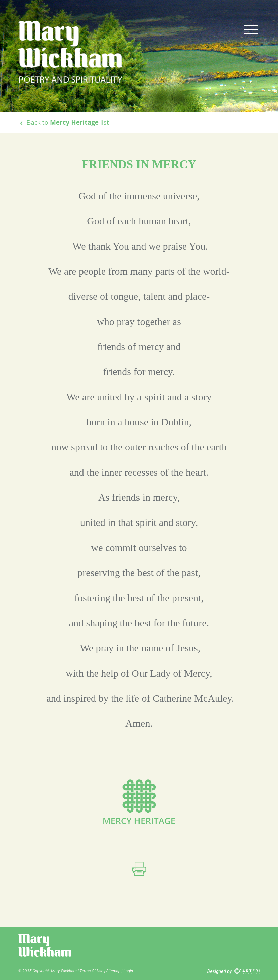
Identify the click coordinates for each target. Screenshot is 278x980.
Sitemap (114, 971)
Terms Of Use (92, 971)
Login (128, 971)
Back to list (64, 122)
